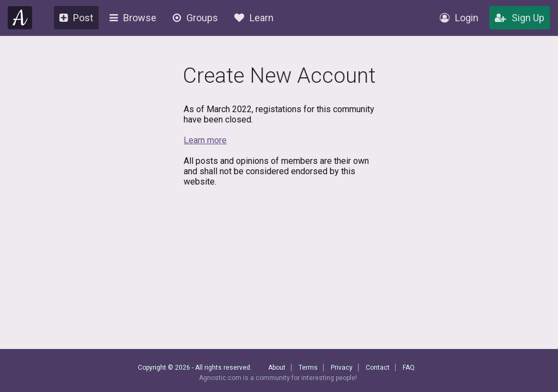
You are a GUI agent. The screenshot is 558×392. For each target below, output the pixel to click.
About (277, 367)
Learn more (205, 140)
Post (76, 18)
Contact (378, 367)
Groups (195, 18)
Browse (133, 18)
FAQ (409, 367)
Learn (254, 18)
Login (459, 18)
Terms (308, 367)
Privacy (342, 367)
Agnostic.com (20, 18)
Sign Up (520, 18)
